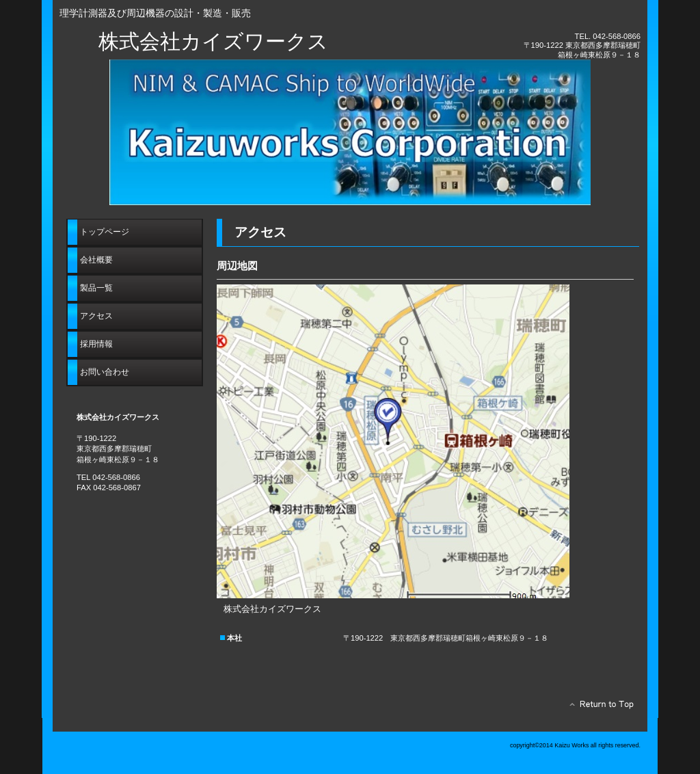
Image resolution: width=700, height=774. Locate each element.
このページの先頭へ (598, 708)
